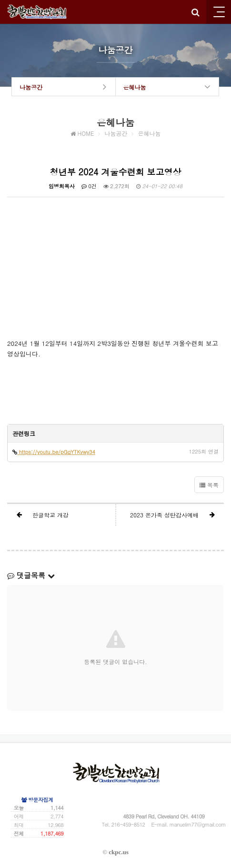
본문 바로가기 (0, 0)
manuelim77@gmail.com (198, 824)
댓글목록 (31, 575)
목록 (209, 485)
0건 (89, 186)
